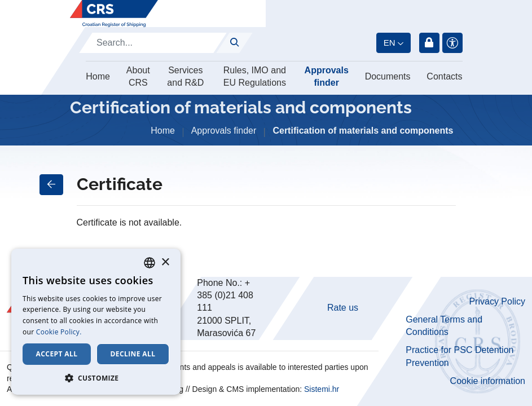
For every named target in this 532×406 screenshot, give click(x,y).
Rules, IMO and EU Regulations (255, 76)
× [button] (165, 262)
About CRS (138, 76)
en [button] (390, 43)
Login (429, 43)
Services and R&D (185, 76)
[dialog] (96, 322)
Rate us (343, 308)
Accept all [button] (57, 354)
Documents (388, 76)
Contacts (444, 76)
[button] (96, 378)
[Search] (153, 43)
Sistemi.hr (322, 389)
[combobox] (150, 263)
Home (98, 76)
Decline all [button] (133, 354)
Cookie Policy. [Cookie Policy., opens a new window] (59, 332)
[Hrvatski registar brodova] (114, 14)
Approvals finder (327, 76)
